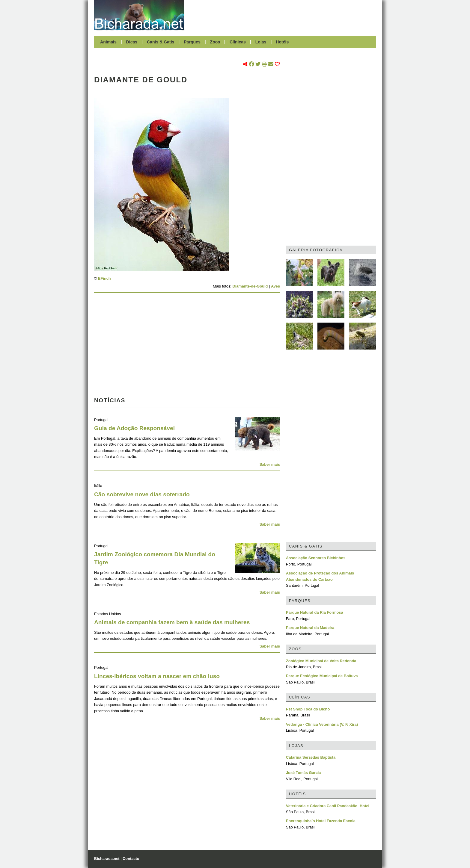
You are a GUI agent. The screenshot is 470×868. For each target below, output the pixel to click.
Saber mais (270, 464)
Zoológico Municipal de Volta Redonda (321, 661)
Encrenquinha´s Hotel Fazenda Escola (321, 821)
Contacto (131, 859)
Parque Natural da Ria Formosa (315, 612)
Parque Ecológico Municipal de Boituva (322, 676)
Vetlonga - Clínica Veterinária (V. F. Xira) (322, 724)
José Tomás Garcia (303, 773)
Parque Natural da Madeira (310, 628)
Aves (275, 286)
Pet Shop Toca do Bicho (308, 709)
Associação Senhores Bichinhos (316, 558)
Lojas (261, 42)
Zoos (215, 42)
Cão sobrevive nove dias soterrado (142, 494)
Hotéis (282, 42)
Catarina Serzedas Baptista (311, 757)
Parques (192, 42)
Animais (108, 42)
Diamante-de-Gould (250, 286)
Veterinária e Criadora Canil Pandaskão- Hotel (328, 806)
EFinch (104, 278)
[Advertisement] (283, 15)
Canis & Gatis (161, 42)
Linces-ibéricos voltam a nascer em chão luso (157, 676)
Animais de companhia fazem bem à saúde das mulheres (172, 622)
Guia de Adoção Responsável (134, 428)
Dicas (132, 42)
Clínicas (238, 42)
